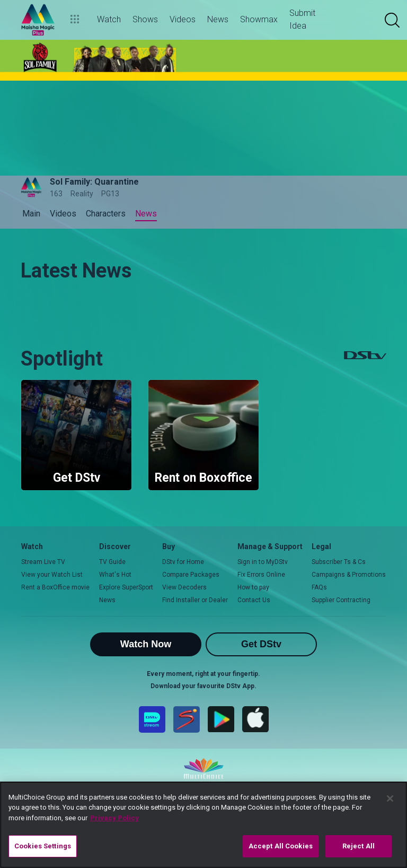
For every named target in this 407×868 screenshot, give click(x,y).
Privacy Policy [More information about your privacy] (114, 818)
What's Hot (115, 575)
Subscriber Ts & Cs (339, 562)
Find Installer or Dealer (195, 600)
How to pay (253, 587)
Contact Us (254, 600)
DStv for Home (183, 562)
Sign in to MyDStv (263, 562)
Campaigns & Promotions (349, 575)
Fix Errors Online (261, 575)
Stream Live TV (43, 562)
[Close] (390, 798)
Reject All (359, 846)
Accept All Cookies (281, 846)
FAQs (319, 587)
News (107, 600)
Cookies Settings (43, 846)
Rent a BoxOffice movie (55, 587)
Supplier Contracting (341, 600)
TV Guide (112, 562)
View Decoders (184, 587)
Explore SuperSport (126, 587)
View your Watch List (52, 575)
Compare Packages (191, 575)
